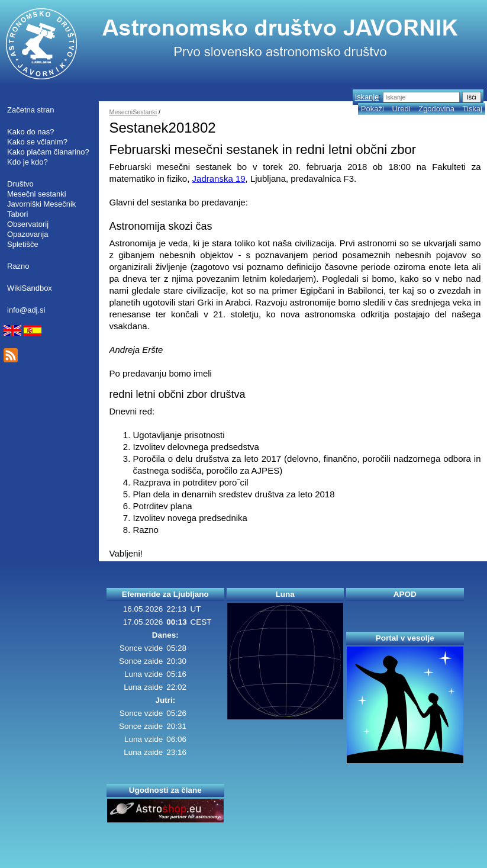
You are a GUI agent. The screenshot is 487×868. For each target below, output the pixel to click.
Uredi (401, 109)
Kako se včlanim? (37, 142)
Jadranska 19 (219, 179)
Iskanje (367, 97)
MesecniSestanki (133, 112)
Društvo (20, 184)
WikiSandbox (30, 288)
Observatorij (28, 224)
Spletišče (23, 244)
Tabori (17, 214)
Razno (18, 266)
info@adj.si (26, 310)
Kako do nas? (31, 132)
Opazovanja (28, 234)
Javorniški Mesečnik (41, 204)
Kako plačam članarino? (48, 152)
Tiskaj (473, 109)
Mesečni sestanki (37, 194)
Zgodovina (436, 109)
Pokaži (372, 109)
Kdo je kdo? (28, 162)
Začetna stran (31, 110)
